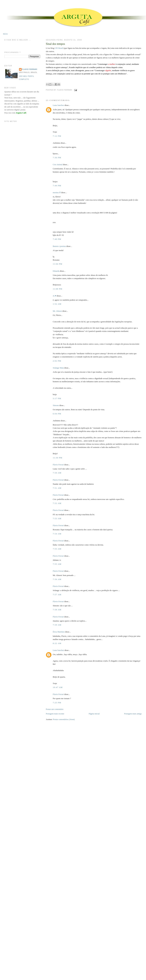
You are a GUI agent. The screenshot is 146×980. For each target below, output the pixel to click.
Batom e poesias (59, 246)
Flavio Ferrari (58, 465)
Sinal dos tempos (55, 44)
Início (5, 34)
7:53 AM (57, 518)
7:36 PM (57, 158)
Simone (56, 405)
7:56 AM (57, 579)
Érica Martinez (59, 632)
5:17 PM (57, 398)
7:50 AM (57, 473)
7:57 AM (57, 595)
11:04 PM (58, 264)
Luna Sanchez (58, 105)
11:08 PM (58, 289)
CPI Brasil (59, 48)
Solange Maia (58, 368)
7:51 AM (57, 488)
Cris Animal (58, 164)
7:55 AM (57, 549)
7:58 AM (57, 610)
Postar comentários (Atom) (64, 719)
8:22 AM (57, 643)
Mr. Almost (57, 311)
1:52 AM (57, 304)
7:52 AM (57, 503)
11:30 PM (58, 458)
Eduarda (56, 271)
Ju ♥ (55, 296)
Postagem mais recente (55, 714)
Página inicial (94, 714)
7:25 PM (57, 703)
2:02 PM (57, 361)
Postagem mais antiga (133, 714)
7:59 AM (57, 625)
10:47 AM (58, 687)
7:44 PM (57, 186)
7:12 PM (57, 136)
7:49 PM (57, 239)
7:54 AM (57, 534)
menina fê (57, 192)
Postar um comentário (55, 709)
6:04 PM (57, 414)
